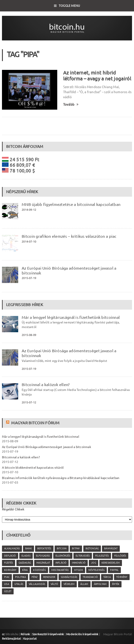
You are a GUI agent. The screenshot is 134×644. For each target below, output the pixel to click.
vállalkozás (37, 584)
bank (29, 548)
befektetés (44, 548)
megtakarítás (60, 570)
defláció (10, 556)
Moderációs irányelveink (82, 634)
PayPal (114, 570)
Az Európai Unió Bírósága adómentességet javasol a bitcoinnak (46, 447)
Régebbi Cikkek (13, 509)
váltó (54, 584)
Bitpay (76, 548)
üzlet (8, 591)
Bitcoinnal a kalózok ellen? (46, 385)
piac (7, 577)
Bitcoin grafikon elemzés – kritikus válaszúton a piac (69, 236)
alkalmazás (12, 548)
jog (94, 563)
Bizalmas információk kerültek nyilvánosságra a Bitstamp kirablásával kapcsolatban (61, 478)
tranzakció (90, 577)
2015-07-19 (29, 278)
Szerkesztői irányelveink (48, 634)
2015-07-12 (29, 402)
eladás (26, 556)
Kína (25, 570)
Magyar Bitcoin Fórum (35, 423)
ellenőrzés (63, 556)
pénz (35, 577)
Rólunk (25, 634)
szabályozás (69, 577)
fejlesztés (102, 556)
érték (116, 584)
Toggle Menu (67, 6)
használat (43, 563)
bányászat (111, 548)
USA (7, 584)
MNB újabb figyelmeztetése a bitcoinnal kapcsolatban (71, 204)
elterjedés (83, 556)
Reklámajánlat (12, 639)
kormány (10, 570)
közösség (39, 570)
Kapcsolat (30, 639)
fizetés (9, 563)
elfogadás (43, 556)
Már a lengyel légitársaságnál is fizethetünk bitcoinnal (71, 317)
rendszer (49, 577)
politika (21, 577)
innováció (79, 563)
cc (3, 634)
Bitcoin (62, 548)
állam (84, 584)
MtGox (79, 570)
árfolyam (100, 584)
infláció (61, 563)
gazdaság (25, 563)
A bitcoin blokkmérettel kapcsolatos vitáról (33, 468)
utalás (19, 584)
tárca (107, 577)
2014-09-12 (29, 210)
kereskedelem (111, 563)
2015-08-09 (29, 335)
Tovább (71, 104)
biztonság (92, 548)
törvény (122, 577)
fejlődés (120, 556)
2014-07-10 (29, 241)
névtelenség (96, 570)
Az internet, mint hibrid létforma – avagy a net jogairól (97, 76)
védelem (69, 584)
